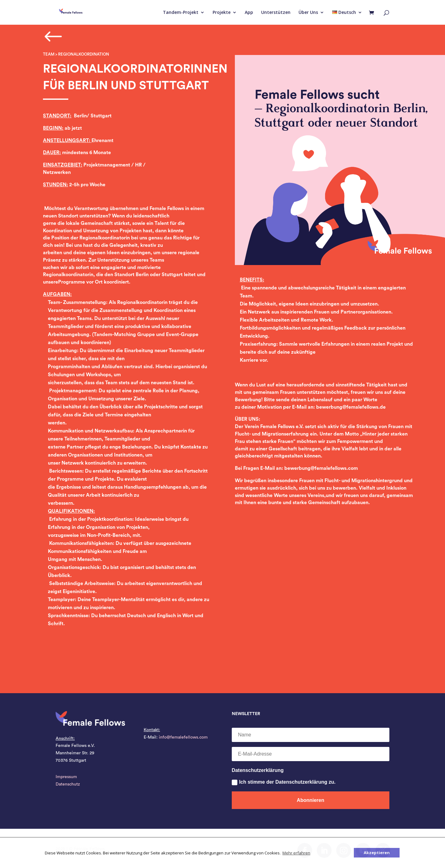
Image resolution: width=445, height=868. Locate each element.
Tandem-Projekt (181, 13)
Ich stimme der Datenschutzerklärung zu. (284, 782)
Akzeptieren (377, 853)
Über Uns (308, 13)
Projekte (222, 13)
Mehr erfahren (296, 853)
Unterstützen (276, 13)
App (249, 13)
